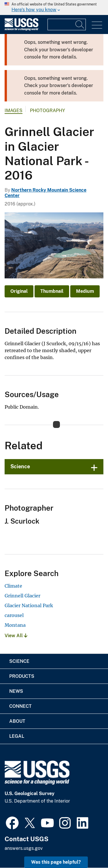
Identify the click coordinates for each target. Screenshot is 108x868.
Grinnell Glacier (22, 596)
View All (16, 636)
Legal (17, 736)
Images (14, 111)
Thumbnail (52, 291)
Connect (20, 706)
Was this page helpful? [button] (56, 862)
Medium (85, 291)
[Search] (80, 24)
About (17, 721)
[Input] (67, 24)
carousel (14, 615)
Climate (13, 586)
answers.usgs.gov (24, 848)
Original (19, 291)
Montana (15, 625)
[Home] (21, 29)
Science (20, 466)
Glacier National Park (29, 605)
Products (22, 676)
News (16, 691)
